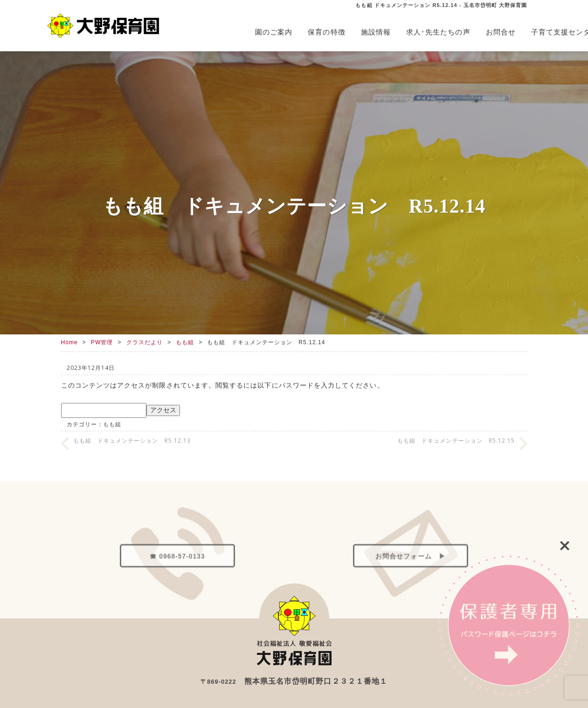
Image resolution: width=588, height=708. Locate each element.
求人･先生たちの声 (438, 32)
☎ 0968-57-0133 (177, 599)
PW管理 (102, 342)
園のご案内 (274, 32)
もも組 (185, 342)
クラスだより (145, 342)
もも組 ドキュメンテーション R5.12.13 (132, 441)
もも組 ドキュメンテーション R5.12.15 (456, 441)
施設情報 (376, 32)
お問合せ (501, 32)
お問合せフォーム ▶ (411, 599)
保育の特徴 (326, 32)
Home (69, 342)
